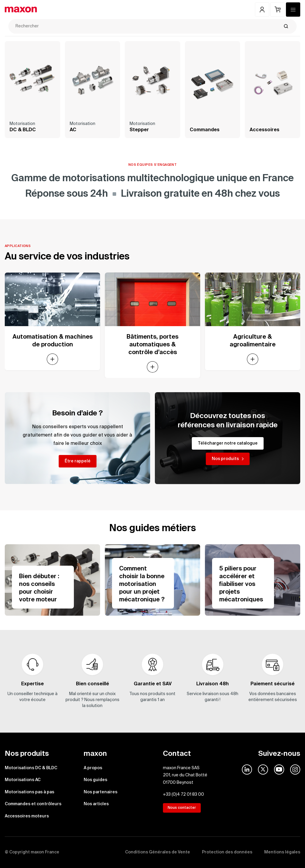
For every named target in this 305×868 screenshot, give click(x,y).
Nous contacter (182, 808)
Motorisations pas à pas (29, 792)
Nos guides (95, 780)
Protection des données (227, 852)
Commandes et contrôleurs (33, 804)
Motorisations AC (23, 780)
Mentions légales (282, 852)
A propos (93, 768)
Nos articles (96, 804)
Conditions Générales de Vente (158, 852)
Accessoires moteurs (27, 816)
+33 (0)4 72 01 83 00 (183, 795)
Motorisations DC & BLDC (31, 768)
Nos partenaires (101, 792)
